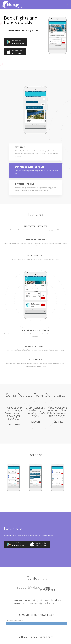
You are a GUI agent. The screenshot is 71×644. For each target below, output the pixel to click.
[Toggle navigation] (67, 4)
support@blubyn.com (33, 587)
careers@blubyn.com (44, 603)
